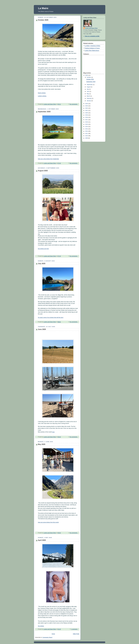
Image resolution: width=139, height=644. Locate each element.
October (89, 77)
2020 (87, 113)
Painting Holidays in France (92, 48)
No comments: (74, 104)
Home (53, 634)
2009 (87, 138)
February (89, 98)
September (90, 85)
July (88, 89)
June (88, 91)
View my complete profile (92, 36)
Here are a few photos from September (48, 159)
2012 (87, 131)
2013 (87, 129)
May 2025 (42, 444)
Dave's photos (42, 93)
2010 (87, 136)
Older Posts (76, 634)
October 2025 (43, 20)
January (89, 101)
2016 (87, 122)
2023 (87, 106)
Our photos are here (43, 249)
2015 (87, 124)
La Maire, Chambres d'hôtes (93, 46)
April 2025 (42, 540)
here (53, 432)
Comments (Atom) (47, 637)
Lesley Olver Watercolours (92, 51)
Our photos (41, 626)
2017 (87, 120)
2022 (87, 108)
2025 (87, 75)
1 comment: (74, 629)
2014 (87, 127)
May (88, 94)
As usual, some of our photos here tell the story (51, 318)
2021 (87, 111)
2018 (87, 117)
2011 (87, 134)
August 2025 (43, 171)
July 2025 (42, 264)
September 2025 (44, 112)
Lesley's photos (42, 96)
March (89, 96)
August (89, 87)
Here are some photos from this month (48, 522)
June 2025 (42, 329)
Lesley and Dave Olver (91, 28)
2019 (87, 115)
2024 (87, 104)
